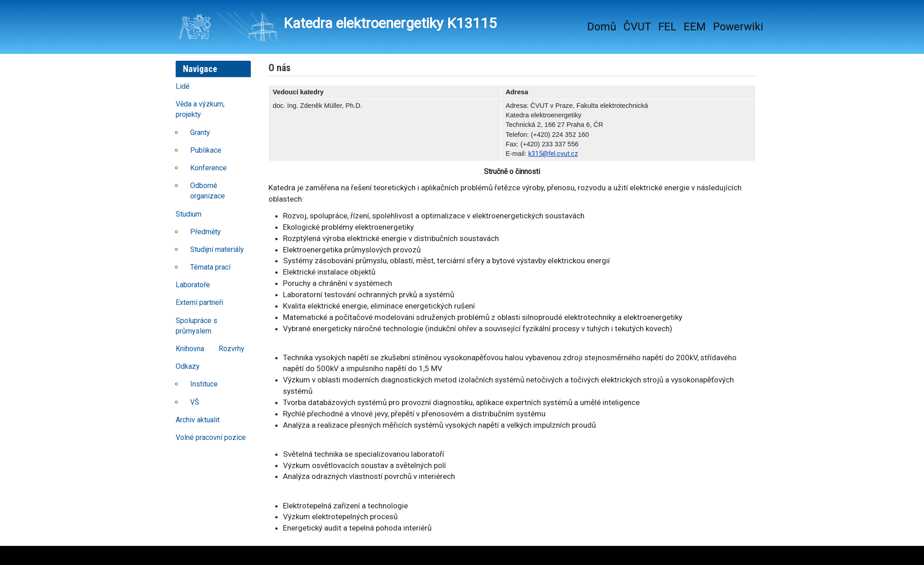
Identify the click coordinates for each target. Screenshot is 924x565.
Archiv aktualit (198, 420)
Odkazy (188, 366)
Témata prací (210, 267)
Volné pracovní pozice (211, 437)
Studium (189, 214)
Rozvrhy (232, 349)
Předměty (206, 232)
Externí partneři (199, 302)
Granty (200, 133)
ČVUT (637, 27)
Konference (208, 168)
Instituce (204, 384)
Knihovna (190, 349)
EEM (695, 27)
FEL (667, 27)
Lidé (183, 86)
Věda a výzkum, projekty (200, 109)
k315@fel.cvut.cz (553, 154)
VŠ (195, 402)
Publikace (206, 150)
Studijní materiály (217, 249)
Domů (602, 27)
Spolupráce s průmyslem (196, 326)
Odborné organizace (208, 191)
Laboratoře (193, 285)
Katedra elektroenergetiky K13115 (337, 27)
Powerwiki (738, 27)
